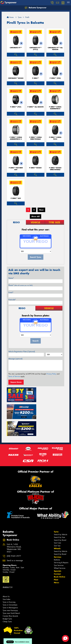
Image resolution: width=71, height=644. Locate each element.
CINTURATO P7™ (16, 48)
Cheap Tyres (7, 603)
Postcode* (12, 300)
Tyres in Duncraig (9, 583)
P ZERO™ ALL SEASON (35, 107)
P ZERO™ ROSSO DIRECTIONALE (55, 169)
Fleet (56, 561)
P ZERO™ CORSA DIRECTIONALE (35, 138)
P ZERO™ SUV (16, 198)
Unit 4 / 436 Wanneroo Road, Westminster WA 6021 (14, 529)
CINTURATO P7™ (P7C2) (35, 49)
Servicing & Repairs (61, 544)
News (56, 564)
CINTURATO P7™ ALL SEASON (55, 49)
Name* (11, 278)
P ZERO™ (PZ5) (16, 107)
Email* (11, 292)
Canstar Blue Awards (10, 597)
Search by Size (59, 519)
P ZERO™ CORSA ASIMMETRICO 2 (16, 138)
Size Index (7, 581)
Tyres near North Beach (11, 595)
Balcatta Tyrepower (36, 8)
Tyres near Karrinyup (10, 592)
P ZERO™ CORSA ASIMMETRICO (55, 108)
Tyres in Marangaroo (10, 589)
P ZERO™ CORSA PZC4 (55, 138)
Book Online (60, 558)
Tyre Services (59, 547)
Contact (57, 555)
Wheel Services (60, 550)
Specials (58, 552)
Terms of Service (14, 376)
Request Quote (16, 382)
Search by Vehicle (61, 516)
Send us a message (15, 542)
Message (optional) (15, 359)
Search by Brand (60, 521)
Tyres (56, 513)
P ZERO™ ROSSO (35, 168)
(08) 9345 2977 (14, 538)
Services (58, 538)
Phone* (20, 285)
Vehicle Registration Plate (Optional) (22, 352)
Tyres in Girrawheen (10, 586)
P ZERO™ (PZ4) (55, 78)
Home (10, 17)
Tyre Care (57, 524)
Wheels (57, 530)
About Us (6, 578)
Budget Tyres (7, 600)
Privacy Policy (51, 374)
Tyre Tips (57, 527)
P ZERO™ (35, 78)
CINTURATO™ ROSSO (16, 78)
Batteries (57, 541)
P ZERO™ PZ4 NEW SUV (16, 169)
